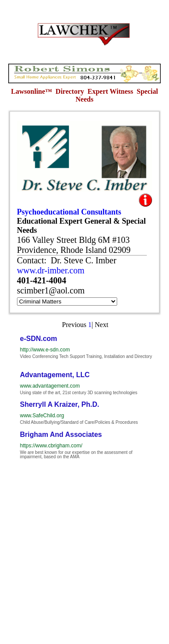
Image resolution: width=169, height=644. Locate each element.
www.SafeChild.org (42, 416)
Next (102, 325)
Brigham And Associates (61, 434)
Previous (74, 325)
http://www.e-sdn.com (45, 350)
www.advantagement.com (50, 386)
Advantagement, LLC (55, 375)
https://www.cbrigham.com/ (51, 446)
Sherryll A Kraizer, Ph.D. (60, 404)
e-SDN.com (39, 339)
